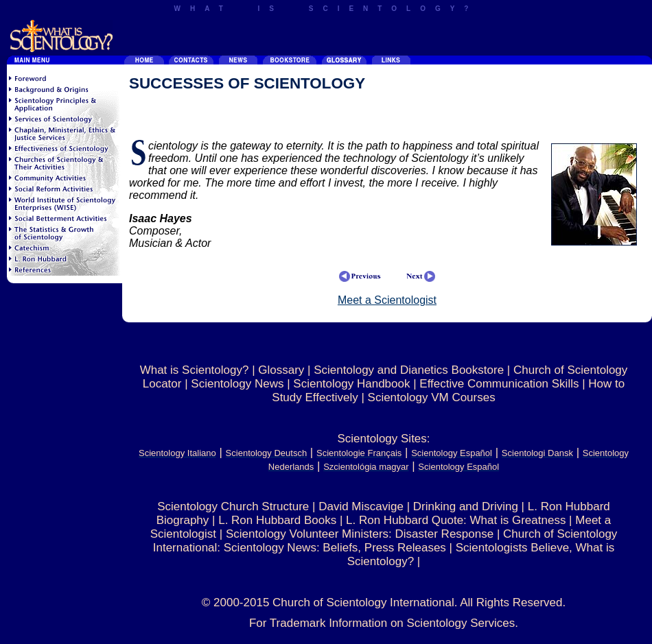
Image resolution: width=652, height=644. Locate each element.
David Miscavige (361, 506)
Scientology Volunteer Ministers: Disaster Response (360, 534)
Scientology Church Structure (233, 506)
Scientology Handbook (351, 384)
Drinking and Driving (466, 506)
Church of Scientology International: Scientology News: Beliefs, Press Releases (385, 541)
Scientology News (237, 384)
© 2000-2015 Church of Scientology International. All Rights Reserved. (384, 603)
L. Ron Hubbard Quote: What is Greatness (456, 520)
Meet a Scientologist (387, 300)
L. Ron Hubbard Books (277, 520)
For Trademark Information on (328, 623)
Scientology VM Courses (432, 397)
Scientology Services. (463, 623)
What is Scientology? (195, 370)
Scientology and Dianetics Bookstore (409, 370)
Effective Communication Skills (499, 384)
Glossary (281, 370)
